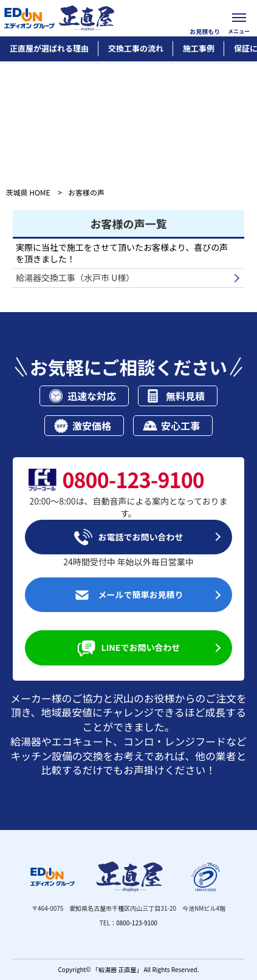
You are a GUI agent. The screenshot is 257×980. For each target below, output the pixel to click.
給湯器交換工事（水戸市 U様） (75, 277)
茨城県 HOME (28, 192)
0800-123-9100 (137, 923)
